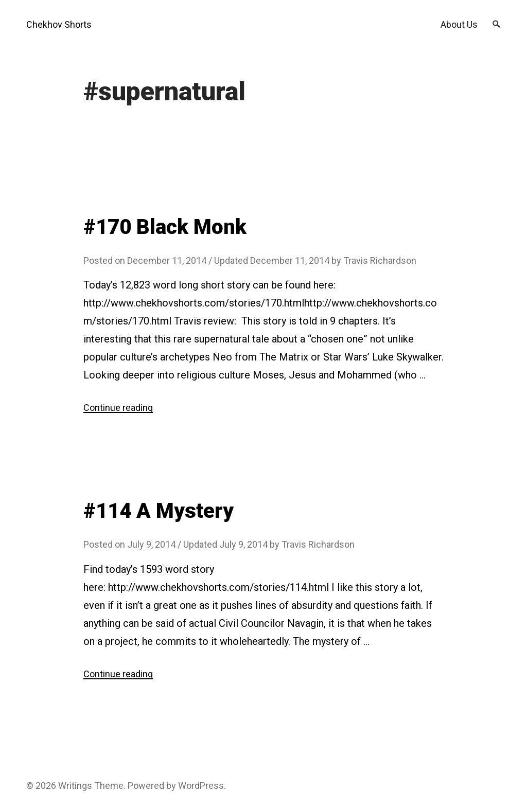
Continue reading (118, 408)
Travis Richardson (380, 260)
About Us (459, 24)
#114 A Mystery (159, 511)
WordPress (201, 786)
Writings (75, 786)
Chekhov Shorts (59, 24)
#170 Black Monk (165, 227)
